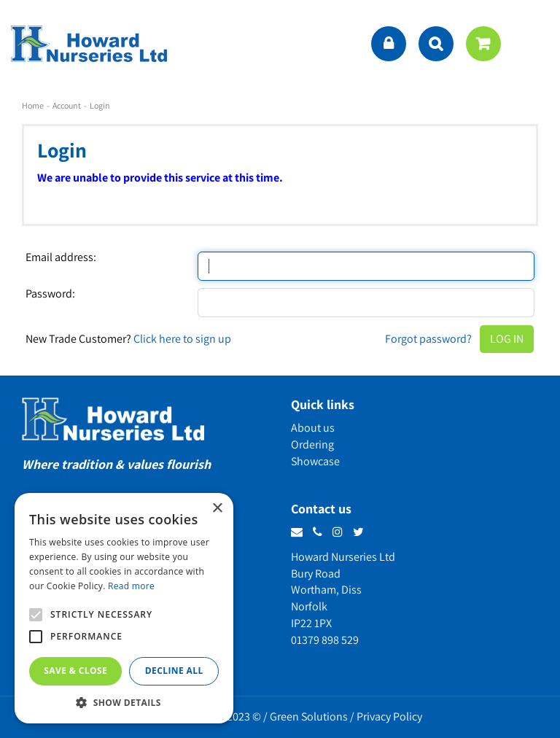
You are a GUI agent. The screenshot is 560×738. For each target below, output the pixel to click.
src (436, 44)
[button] (124, 702)
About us (313, 428)
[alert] (124, 608)
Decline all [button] (174, 671)
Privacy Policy (389, 716)
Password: (50, 294)
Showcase (315, 461)
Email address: (61, 257)
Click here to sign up (182, 339)
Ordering (312, 444)
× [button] (217, 509)
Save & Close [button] (75, 671)
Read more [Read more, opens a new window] (131, 586)
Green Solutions (309, 716)
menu (534, 44)
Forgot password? (428, 339)
